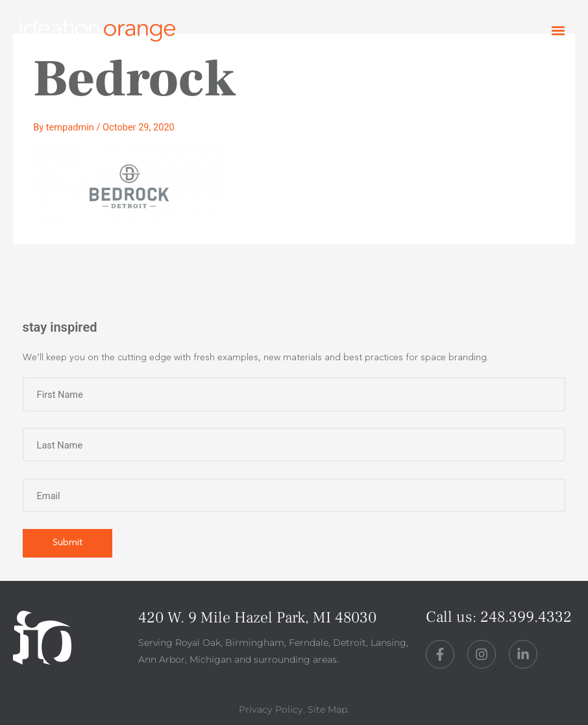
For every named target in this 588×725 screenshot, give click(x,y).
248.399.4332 (526, 617)
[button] (558, 31)
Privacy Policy (271, 709)
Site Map (327, 709)
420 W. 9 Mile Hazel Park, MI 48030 (257, 618)
